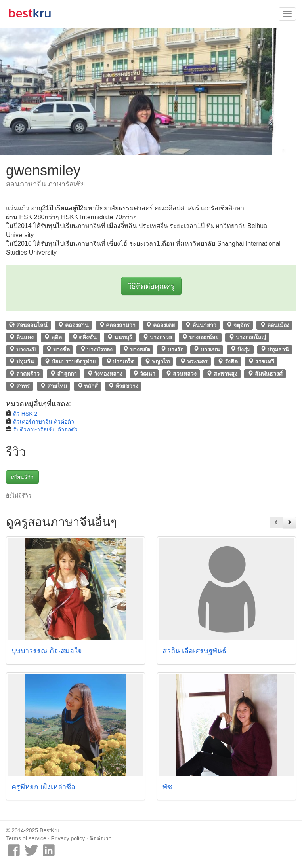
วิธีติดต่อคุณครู (151, 286)
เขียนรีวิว (22, 477)
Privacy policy (68, 838)
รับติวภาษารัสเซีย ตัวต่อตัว (45, 429)
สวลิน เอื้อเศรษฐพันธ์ (194, 651)
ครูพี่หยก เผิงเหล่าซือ (43, 787)
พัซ (167, 787)
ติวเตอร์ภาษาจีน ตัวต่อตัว (44, 422)
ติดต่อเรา (101, 838)
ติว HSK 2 (25, 414)
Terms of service (26, 838)
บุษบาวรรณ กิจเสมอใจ (47, 651)
